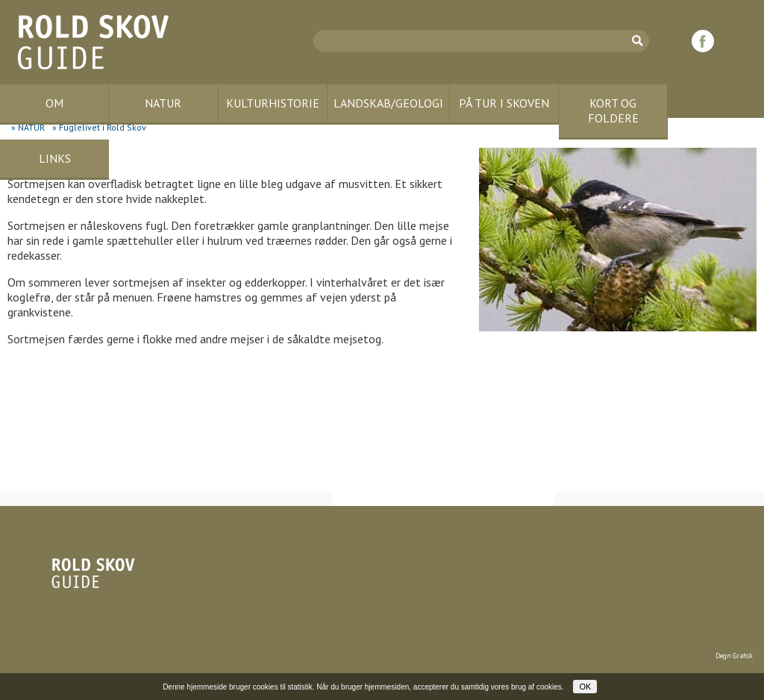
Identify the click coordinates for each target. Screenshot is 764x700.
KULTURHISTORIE (273, 103)
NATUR (163, 103)
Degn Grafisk (734, 656)
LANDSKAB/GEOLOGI (388, 103)
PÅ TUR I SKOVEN (504, 103)
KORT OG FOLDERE (613, 110)
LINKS (55, 158)
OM (54, 103)
